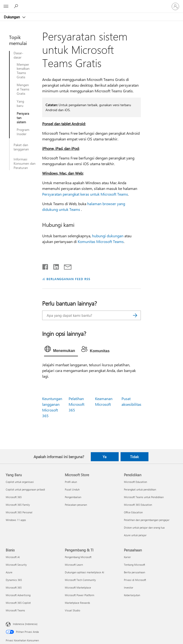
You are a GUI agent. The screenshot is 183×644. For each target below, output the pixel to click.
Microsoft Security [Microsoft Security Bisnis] (16, 565)
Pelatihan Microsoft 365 (76, 404)
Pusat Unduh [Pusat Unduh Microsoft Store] (72, 489)
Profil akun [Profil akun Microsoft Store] (71, 482)
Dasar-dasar (18, 55)
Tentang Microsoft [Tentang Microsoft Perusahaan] (135, 565)
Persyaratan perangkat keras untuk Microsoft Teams (85, 194)
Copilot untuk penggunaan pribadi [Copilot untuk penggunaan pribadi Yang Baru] (25, 489)
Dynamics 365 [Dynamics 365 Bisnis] (14, 580)
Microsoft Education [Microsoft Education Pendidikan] (135, 482)
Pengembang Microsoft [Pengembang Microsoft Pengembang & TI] (78, 557)
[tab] (61, 350)
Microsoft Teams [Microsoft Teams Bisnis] (15, 610)
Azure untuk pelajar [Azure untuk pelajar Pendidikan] (135, 535)
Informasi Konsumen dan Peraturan (25, 163)
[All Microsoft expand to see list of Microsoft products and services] (6, 6)
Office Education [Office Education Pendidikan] (133, 512)
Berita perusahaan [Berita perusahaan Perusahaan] (135, 572)
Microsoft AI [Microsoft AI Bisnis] (13, 557)
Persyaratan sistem (23, 118)
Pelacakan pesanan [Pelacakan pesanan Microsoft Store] (76, 505)
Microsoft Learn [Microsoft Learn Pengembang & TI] (74, 565)
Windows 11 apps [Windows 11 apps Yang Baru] (16, 520)
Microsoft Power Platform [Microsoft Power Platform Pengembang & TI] (79, 595)
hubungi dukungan (108, 236)
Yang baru (20, 104)
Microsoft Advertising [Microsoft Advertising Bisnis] (18, 595)
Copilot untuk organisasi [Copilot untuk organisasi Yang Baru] (20, 482)
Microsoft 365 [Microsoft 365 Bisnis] (14, 587)
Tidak (134, 457)
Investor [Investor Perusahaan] (129, 587)
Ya (105, 457)
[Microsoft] (91, 4)
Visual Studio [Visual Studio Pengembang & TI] (72, 610)
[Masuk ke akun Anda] (175, 6)
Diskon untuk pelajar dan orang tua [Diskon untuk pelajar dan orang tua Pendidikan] (144, 528)
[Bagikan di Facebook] (46, 266)
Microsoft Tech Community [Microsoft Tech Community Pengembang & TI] (80, 580)
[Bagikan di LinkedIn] (54, 266)
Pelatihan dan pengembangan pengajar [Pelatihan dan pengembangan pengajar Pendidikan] (147, 520)
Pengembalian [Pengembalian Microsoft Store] (73, 497)
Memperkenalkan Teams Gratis (23, 71)
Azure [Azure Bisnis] (9, 572)
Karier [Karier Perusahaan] (127, 557)
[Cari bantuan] (17, 6)
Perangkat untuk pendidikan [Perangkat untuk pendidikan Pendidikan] (140, 489)
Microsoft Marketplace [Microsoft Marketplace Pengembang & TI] (78, 587)
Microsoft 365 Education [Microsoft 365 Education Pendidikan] (138, 505)
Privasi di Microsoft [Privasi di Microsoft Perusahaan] (135, 580)
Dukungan (12, 17)
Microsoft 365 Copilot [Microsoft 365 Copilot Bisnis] (18, 603)
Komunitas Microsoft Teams (101, 241)
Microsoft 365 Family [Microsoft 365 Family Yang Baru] (18, 505)
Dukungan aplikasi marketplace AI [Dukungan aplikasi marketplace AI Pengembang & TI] (84, 572)
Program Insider (23, 132)
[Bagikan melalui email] (66, 266)
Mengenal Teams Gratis (23, 89)
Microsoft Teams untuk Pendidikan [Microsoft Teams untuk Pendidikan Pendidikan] (144, 497)
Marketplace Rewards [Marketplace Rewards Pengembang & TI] (77, 603)
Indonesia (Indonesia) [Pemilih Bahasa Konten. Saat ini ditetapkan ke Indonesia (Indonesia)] (25, 624)
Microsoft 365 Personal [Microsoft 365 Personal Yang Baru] (19, 512)
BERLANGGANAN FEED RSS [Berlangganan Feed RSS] (68, 279)
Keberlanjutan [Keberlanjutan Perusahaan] (132, 595)
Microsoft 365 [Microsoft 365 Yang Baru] (14, 497)
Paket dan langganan (21, 147)
